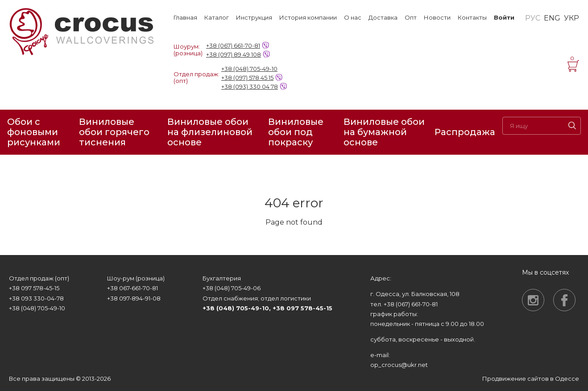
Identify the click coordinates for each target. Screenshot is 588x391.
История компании (308, 18)
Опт (411, 18)
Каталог (217, 18)
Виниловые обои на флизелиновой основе (210, 132)
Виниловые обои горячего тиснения (114, 132)
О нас (353, 18)
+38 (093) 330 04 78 (250, 86)
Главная (185, 18)
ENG (552, 18)
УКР (571, 18)
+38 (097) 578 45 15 (247, 78)
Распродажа (465, 132)
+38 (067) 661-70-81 (233, 45)
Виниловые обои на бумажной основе (384, 132)
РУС (533, 18)
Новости (437, 18)
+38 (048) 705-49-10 (249, 69)
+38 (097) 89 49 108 (234, 54)
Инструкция (254, 18)
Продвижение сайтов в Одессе (531, 379)
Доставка (383, 18)
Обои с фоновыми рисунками (34, 132)
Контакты (472, 18)
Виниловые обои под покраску (296, 132)
